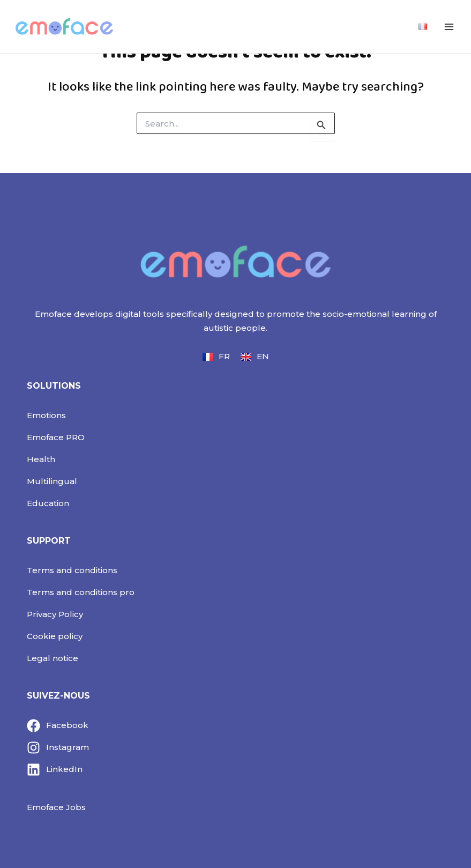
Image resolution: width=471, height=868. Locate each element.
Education (48, 503)
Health (41, 459)
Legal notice (53, 658)
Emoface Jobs (56, 807)
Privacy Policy (55, 614)
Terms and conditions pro (81, 592)
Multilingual (52, 481)
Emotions (46, 415)
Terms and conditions (72, 570)
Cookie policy (55, 636)
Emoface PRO (56, 437)
